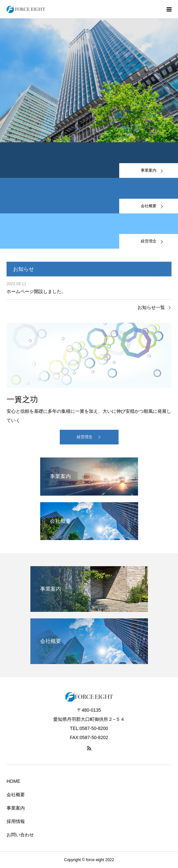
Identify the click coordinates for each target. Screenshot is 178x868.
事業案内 (16, 808)
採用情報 (16, 821)
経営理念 (85, 437)
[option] (89, 80)
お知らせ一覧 (151, 307)
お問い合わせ (20, 835)
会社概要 (16, 795)
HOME (13, 781)
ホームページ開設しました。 (36, 291)
